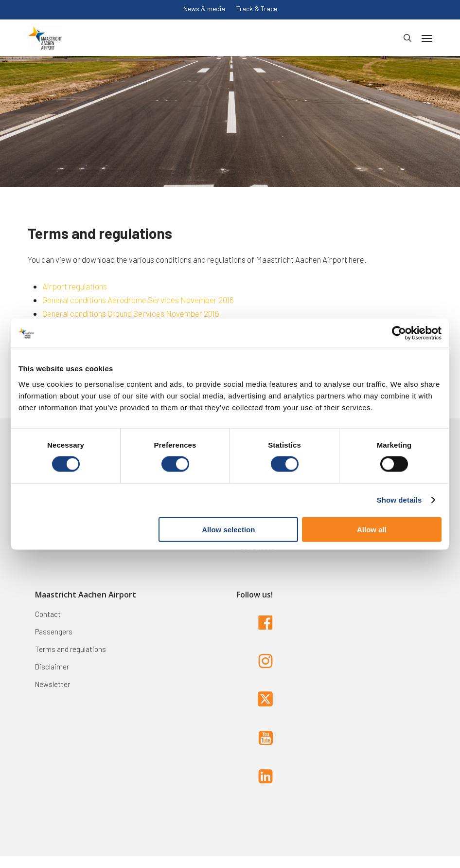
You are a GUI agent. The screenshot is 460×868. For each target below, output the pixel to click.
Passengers (54, 632)
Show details (399, 500)
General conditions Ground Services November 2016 (131, 313)
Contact (48, 614)
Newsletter (53, 684)
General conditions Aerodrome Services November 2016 (138, 300)
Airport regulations (75, 286)
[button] (427, 38)
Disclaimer (52, 667)
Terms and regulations (71, 649)
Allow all (372, 529)
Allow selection (228, 529)
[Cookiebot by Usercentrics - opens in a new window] (399, 333)
